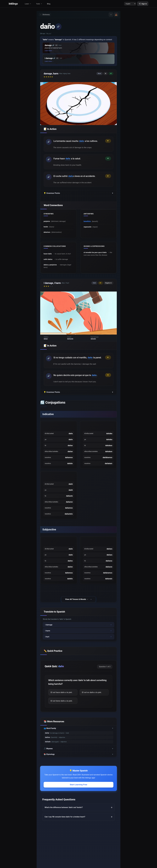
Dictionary (46, 16)
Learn (28, 4)
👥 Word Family (78, 745)
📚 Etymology (78, 771)
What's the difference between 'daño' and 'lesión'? (64, 824)
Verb (95, 290)
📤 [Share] (115, 16)
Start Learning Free (78, 801)
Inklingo (13, 4)
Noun (100, 75)
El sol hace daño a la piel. (63, 708)
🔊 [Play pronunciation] (59, 28)
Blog (49, 4)
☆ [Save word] (109, 16)
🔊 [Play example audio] (49, 143)
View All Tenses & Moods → (77, 614)
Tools (39, 4)
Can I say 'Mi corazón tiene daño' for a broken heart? (65, 833)
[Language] (128, 4)
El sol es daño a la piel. (93, 708)
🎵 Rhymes (78, 765)
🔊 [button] (53, 47)
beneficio (87, 225)
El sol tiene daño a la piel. (63, 717)
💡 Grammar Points (78, 196)
